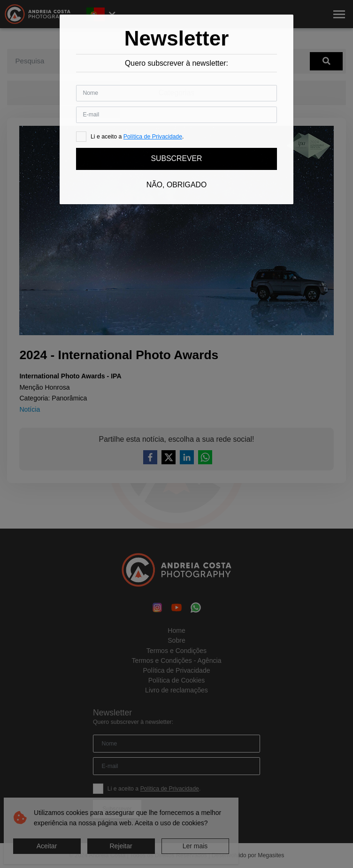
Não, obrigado (176, 185)
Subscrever (176, 158)
